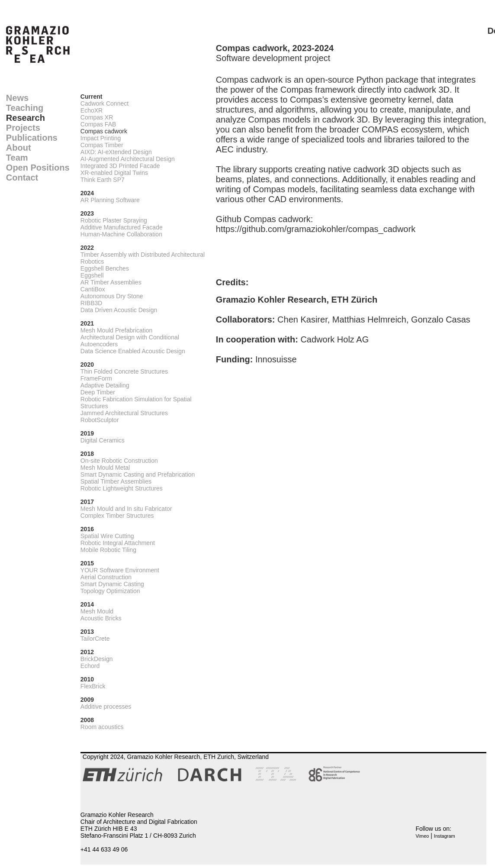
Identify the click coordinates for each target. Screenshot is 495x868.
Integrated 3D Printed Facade (120, 166)
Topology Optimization (110, 591)
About (19, 148)
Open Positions (38, 168)
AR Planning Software (110, 200)
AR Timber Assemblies (111, 282)
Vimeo (422, 836)
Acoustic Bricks (101, 618)
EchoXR (92, 110)
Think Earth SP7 (103, 180)
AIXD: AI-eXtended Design (116, 152)
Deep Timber (98, 392)
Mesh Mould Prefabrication (117, 330)
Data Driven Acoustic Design (119, 310)
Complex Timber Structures (117, 516)
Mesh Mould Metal (105, 468)
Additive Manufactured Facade (122, 227)
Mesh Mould (97, 611)
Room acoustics (102, 727)
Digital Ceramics (103, 440)
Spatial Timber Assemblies (116, 481)
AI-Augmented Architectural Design (128, 159)
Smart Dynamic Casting (112, 584)
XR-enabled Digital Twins (114, 173)
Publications (32, 138)
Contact (22, 177)
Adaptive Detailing (105, 385)
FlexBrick (93, 686)
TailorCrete (95, 639)
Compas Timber (102, 145)
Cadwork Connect (104, 103)
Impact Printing (101, 138)
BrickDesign (97, 659)
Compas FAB (98, 124)
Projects (23, 128)
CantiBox (93, 289)
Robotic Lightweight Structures (122, 488)
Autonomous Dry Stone (112, 296)
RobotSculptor (100, 420)
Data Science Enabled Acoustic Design (133, 351)
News (17, 98)
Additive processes (106, 707)
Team (17, 158)
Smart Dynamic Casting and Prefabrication (138, 474)
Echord (90, 666)
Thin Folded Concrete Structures (124, 371)
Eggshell (92, 275)
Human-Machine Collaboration (121, 234)
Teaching (25, 108)
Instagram (445, 836)
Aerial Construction (106, 577)
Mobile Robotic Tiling (108, 550)
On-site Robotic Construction (119, 461)
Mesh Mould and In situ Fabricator (126, 509)
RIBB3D (92, 303)
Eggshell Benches (105, 268)
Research (26, 118)
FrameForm (96, 378)
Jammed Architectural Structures (124, 413)
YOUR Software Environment (120, 570)
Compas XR (97, 117)
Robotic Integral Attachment (118, 543)
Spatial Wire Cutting (107, 536)
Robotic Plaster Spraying (114, 220)
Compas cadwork (104, 131)
